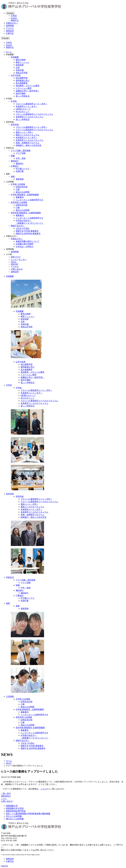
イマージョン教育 (24, 88)
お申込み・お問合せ (25, 247)
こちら (43, 789)
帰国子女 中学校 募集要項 (27, 231)
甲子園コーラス (23, 169)
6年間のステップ (23, 109)
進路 (13, 176)
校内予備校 (21, 93)
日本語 (14, 16)
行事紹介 (15, 166)
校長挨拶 (20, 65)
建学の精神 (21, 60)
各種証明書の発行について (28, 241)
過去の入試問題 (23, 192)
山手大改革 (16, 75)
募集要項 (20, 197)
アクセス (10, 28)
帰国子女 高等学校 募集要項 (28, 234)
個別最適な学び (23, 80)
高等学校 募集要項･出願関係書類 (30, 728)
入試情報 (10, 696)
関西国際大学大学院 (15, 808)
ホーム (9, 52)
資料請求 (10, 31)
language (10, 13)
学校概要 (15, 57)
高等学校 (15, 125)
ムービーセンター (19, 259)
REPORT (15, 264)
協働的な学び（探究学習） (28, 91)
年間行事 (20, 171)
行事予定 (10, 33)
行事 (18, 189)
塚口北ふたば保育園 (15, 819)
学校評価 (20, 70)
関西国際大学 (12, 806)
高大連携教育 (22, 83)
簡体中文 (15, 20)
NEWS (14, 262)
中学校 (14, 101)
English (14, 18)
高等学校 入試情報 (19, 202)
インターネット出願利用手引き (30, 200)
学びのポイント (23, 112)
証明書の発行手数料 (25, 244)
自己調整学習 (22, 78)
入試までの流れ (23, 228)
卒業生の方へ (12, 23)
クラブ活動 (21, 153)
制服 (13, 156)
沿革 (18, 68)
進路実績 (20, 179)
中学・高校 (21, 158)
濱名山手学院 (22, 73)
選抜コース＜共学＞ (25, 132)
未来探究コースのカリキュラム (30, 117)
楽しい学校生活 (23, 96)
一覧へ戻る (6, 793)
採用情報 (10, 26)
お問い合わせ (17, 269)
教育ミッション (23, 62)
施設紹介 (15, 161)
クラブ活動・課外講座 (21, 151)
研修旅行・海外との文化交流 (29, 145)
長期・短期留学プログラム (28, 143)
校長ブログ (16, 257)
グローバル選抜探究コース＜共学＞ (31, 104)
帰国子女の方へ (18, 226)
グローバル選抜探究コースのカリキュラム (34, 114)
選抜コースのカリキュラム (28, 135)
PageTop (4, 866)
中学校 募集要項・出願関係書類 (25, 195)
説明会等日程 (22, 187)
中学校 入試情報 (18, 184)
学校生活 (10, 577)
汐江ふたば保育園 (14, 816)
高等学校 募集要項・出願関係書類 (26, 213)
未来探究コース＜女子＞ (27, 106)
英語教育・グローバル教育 (28, 86)
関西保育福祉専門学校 (16, 811)
